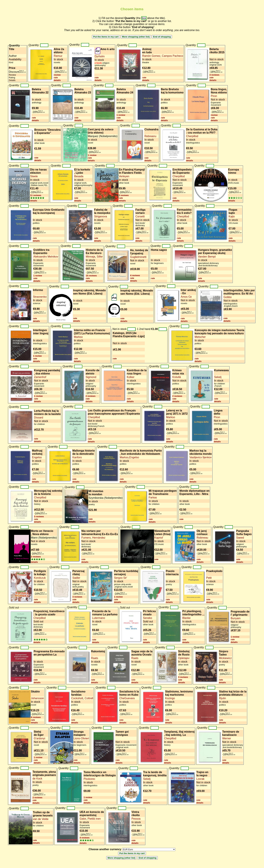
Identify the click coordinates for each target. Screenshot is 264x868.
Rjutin (222, 698)
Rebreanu (150, 136)
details (57, 80)
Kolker (131, 377)
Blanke (186, 618)
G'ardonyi (39, 738)
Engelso (37, 457)
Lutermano (99, 618)
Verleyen (124, 176)
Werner (227, 738)
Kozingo (170, 698)
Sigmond (91, 377)
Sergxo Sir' (121, 578)
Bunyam (236, 618)
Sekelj (218, 377)
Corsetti (140, 216)
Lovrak (200, 779)
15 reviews (91, 276)
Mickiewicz (225, 658)
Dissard (39, 418)
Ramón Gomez (151, 56)
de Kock (37, 779)
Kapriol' (159, 538)
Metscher (200, 337)
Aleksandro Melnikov (46, 257)
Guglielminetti (138, 257)
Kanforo (77, 457)
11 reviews (36, 195)
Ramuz (58, 56)
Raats (95, 658)
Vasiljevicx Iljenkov (201, 457)
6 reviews (36, 717)
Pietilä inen (94, 819)
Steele (34, 176)
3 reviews (214, 75)
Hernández (98, 538)
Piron (214, 96)
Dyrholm (100, 56)
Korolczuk (40, 578)
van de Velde (41, 819)
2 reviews (124, 195)
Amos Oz (186, 297)
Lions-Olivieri (81, 738)
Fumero (86, 538)
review (57, 75)
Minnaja (90, 257)
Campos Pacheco (172, 56)
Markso (78, 337)
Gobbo (228, 297)
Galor (83, 819)
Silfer (99, 257)
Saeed (240, 538)
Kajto (232, 216)
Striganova (101, 216)
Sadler (76, 578)
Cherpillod (192, 136)
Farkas (153, 497)
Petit (209, 578)
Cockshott (77, 698)
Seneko (147, 618)
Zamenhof (40, 377)
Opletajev (184, 658)
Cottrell (88, 698)
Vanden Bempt (207, 257)
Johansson (37, 698)
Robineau (202, 538)
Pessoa (136, 819)
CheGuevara (127, 698)
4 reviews (135, 275)
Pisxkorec (89, 779)
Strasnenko (40, 297)
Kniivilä (177, 377)
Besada (79, 176)
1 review (121, 115)
